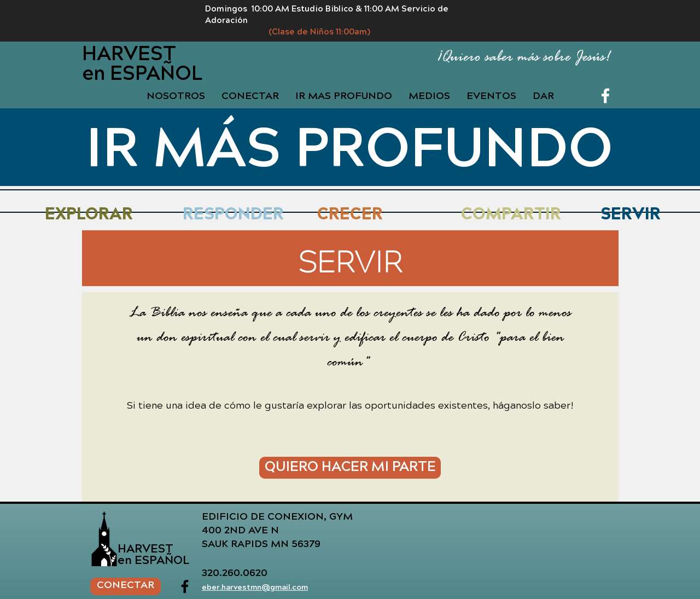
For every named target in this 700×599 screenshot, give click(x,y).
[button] (344, 97)
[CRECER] (350, 216)
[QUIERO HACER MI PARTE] (350, 468)
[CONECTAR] (126, 586)
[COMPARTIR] (511, 216)
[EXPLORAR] (89, 216)
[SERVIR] (631, 216)
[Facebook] (605, 96)
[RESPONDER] (233, 216)
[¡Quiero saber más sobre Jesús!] (512, 58)
